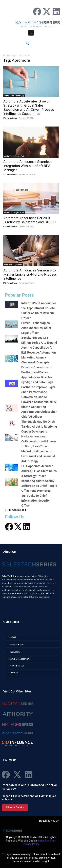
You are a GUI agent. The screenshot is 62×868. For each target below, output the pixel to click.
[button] (31, 33)
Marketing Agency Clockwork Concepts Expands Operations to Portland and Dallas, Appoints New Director (37, 367)
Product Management (13, 265)
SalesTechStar (46, 841)
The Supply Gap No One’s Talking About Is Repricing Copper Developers (39, 427)
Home (6, 55)
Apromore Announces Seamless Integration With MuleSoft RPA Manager (28, 166)
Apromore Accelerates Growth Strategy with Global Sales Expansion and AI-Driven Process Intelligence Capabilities (29, 108)
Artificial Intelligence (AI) (14, 96)
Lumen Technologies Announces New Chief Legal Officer (36, 328)
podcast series (47, 594)
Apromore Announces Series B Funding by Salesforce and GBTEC (29, 220)
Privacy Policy (31, 844)
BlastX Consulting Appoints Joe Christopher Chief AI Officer (39, 412)
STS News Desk (10, 118)
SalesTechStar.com (12, 576)
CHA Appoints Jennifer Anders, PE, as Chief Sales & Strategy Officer (39, 471)
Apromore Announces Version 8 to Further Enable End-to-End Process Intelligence (30, 274)
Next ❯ (22, 510)
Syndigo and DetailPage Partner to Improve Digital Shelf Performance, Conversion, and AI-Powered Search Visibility (39, 392)
